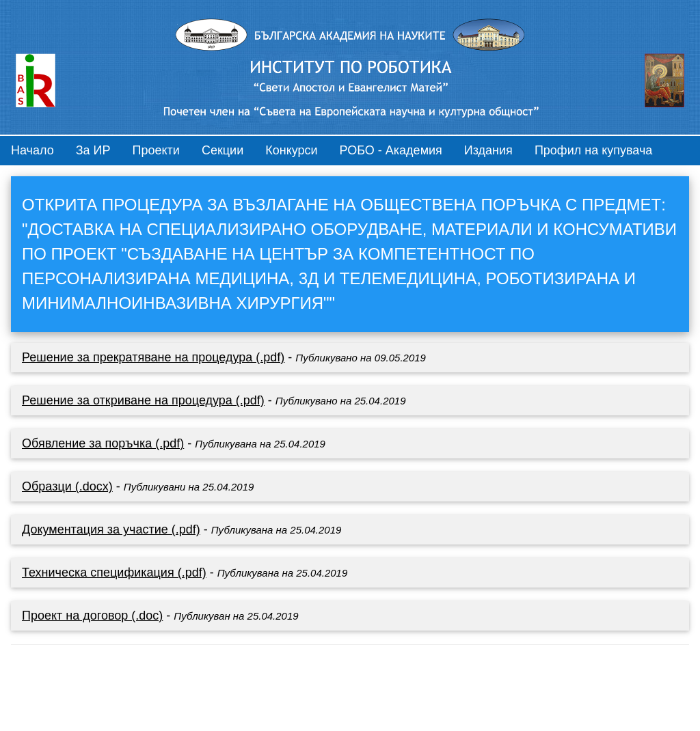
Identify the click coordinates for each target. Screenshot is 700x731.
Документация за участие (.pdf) (111, 529)
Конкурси (291, 150)
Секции (223, 150)
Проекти (156, 150)
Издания (488, 150)
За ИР (93, 150)
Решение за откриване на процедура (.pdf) (143, 400)
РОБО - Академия (391, 150)
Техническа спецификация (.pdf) (114, 573)
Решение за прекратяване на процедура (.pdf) (153, 357)
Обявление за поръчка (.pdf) (103, 443)
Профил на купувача (593, 150)
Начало (32, 150)
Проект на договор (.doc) (92, 616)
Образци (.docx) (67, 486)
